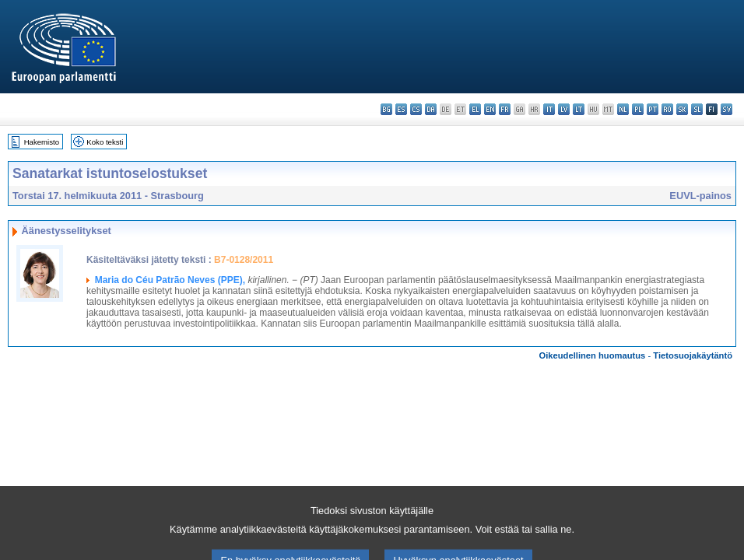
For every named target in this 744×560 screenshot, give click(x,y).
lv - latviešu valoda (564, 109)
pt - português (653, 109)
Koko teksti (105, 142)
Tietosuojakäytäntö (693, 355)
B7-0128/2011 (244, 260)
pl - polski (638, 109)
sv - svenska (726, 109)
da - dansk (431, 109)
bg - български (386, 109)
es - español (401, 109)
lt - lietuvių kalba (579, 109)
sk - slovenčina (682, 109)
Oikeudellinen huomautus (593, 355)
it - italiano (549, 109)
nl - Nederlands (623, 109)
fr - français (505, 109)
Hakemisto (42, 142)
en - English (490, 109)
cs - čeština (416, 109)
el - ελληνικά (475, 109)
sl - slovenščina (697, 109)
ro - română (667, 109)
